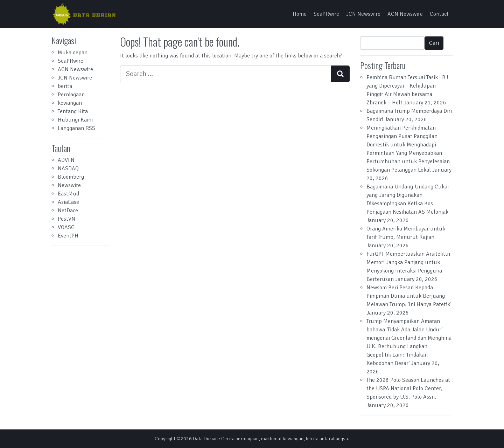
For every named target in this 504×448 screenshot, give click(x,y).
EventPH (68, 236)
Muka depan (73, 53)
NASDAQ (68, 168)
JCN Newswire (363, 14)
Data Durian (205, 439)
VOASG (66, 227)
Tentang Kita (73, 111)
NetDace (68, 211)
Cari (434, 43)
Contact (439, 14)
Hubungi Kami (75, 120)
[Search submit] (340, 74)
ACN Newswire (405, 14)
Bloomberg (71, 177)
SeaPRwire (326, 14)
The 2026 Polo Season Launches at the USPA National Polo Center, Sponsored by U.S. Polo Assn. (408, 388)
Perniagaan (71, 95)
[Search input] (226, 74)
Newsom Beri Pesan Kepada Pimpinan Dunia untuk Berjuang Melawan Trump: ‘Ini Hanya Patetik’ (409, 296)
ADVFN (66, 160)
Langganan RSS (76, 128)
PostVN (66, 219)
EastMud (68, 194)
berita (65, 86)
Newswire (69, 185)
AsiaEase (68, 202)
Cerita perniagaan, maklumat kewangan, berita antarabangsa (285, 439)
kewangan (70, 103)
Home (300, 14)
